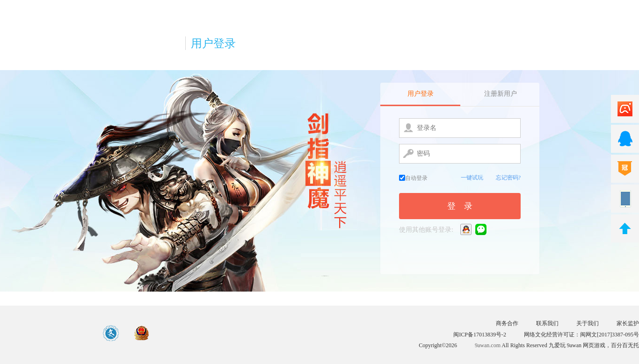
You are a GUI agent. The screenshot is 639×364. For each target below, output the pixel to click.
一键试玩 (472, 178)
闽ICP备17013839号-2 (480, 335)
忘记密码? (508, 178)
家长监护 (628, 323)
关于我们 (588, 323)
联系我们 (547, 323)
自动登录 (413, 178)
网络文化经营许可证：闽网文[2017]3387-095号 (581, 335)
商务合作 (507, 323)
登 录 (460, 206)
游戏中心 (45, 333)
